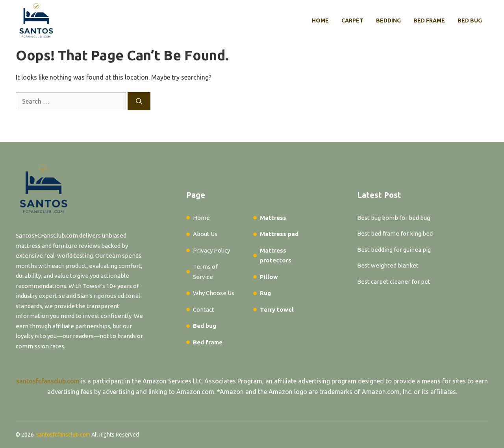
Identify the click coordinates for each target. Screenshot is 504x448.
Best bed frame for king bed (395, 233)
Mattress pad (279, 234)
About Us (205, 234)
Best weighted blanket (388, 265)
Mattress (273, 218)
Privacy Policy (211, 250)
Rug (265, 293)
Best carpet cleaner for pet (394, 282)
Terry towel (277, 310)
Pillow (269, 277)
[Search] (139, 101)
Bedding (388, 20)
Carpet (352, 20)
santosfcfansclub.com (48, 381)
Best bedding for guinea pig (394, 250)
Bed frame (429, 20)
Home (320, 20)
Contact (204, 310)
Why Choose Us (214, 293)
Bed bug (470, 20)
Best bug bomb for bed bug (394, 218)
